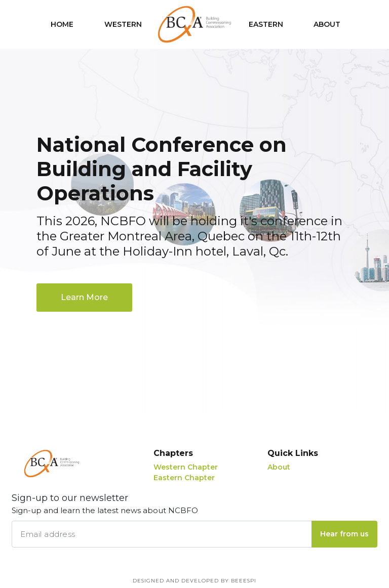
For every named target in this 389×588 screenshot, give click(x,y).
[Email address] (162, 534)
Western (123, 24)
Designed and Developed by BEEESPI (194, 581)
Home (62, 24)
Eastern (266, 24)
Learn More (84, 297)
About (327, 24)
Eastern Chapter (184, 478)
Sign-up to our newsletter (105, 505)
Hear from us (344, 534)
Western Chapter (186, 467)
